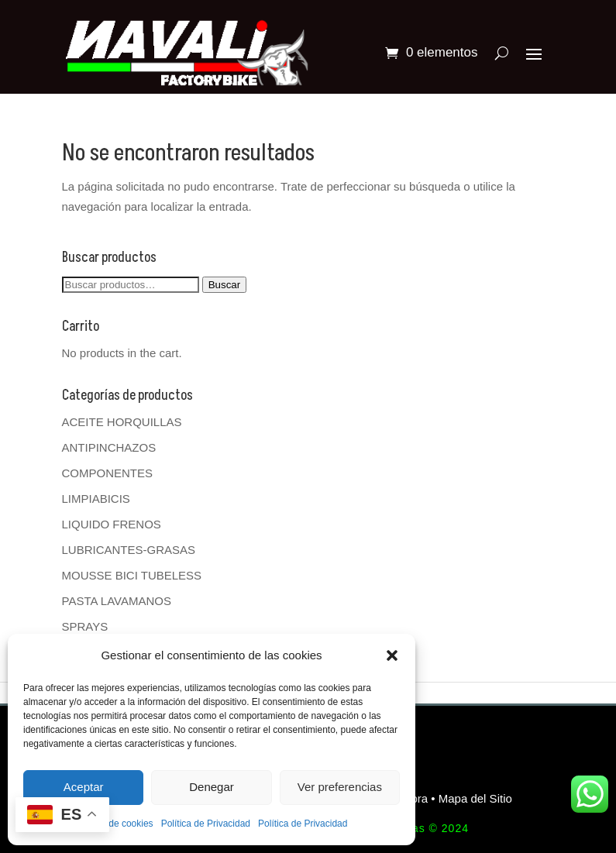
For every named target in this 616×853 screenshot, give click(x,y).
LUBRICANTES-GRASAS (129, 550)
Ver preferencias (340, 787)
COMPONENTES (108, 473)
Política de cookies (115, 824)
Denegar (212, 787)
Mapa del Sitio (475, 798)
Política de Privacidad (206, 824)
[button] (392, 655)
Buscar (224, 285)
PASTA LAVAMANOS (117, 601)
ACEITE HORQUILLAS (122, 422)
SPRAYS (85, 626)
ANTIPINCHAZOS (109, 447)
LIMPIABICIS (96, 499)
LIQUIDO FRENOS (112, 524)
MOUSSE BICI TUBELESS (132, 575)
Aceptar (84, 787)
